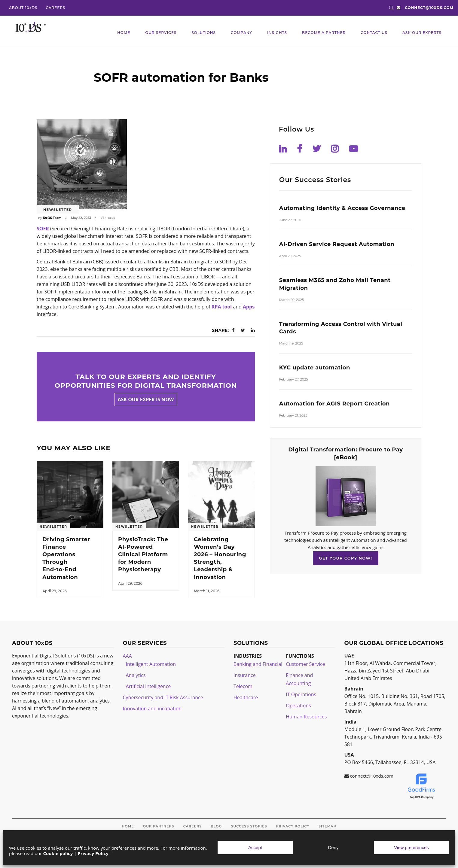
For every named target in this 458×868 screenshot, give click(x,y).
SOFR (43, 229)
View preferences (411, 847)
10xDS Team (52, 218)
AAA (127, 656)
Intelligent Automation (151, 664)
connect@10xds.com (429, 8)
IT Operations (301, 694)
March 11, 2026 (207, 591)
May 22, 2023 (81, 218)
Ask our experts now (146, 399)
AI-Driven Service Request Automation (337, 244)
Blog (216, 826)
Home (128, 826)
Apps (249, 307)
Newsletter (58, 210)
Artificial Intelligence (148, 686)
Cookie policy (58, 853)
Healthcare (246, 697)
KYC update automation (315, 368)
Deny (333, 847)
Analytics (136, 675)
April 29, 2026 (55, 591)
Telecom (243, 686)
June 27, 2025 (290, 220)
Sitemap (327, 826)
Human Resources (306, 717)
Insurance (245, 675)
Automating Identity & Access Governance (342, 208)
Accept (255, 847)
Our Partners (159, 826)
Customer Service (305, 664)
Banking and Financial (258, 664)
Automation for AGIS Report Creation (334, 404)
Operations (298, 706)
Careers (192, 826)
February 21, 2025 (293, 415)
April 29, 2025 (290, 256)
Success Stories (249, 826)
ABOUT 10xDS (23, 8)
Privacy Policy (93, 853)
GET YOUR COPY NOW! (345, 558)
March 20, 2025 (292, 300)
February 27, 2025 (294, 379)
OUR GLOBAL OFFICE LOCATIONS (394, 643)
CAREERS (55, 8)
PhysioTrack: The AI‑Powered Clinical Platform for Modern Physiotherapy (143, 555)
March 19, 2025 (291, 343)
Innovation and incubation (152, 709)
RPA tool (222, 307)
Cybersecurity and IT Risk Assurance (163, 697)
